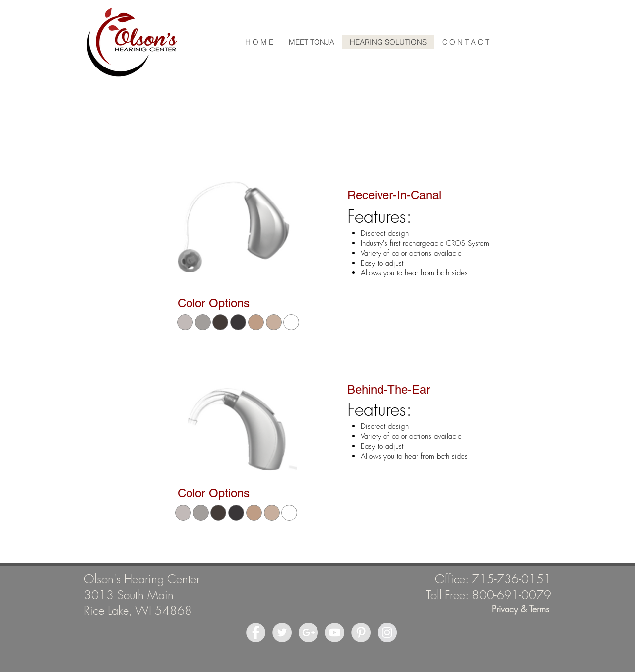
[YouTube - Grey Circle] (335, 633)
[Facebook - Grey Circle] (256, 633)
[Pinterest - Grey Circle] (361, 633)
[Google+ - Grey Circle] (308, 633)
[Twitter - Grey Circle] (282, 633)
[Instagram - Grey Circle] (387, 633)
